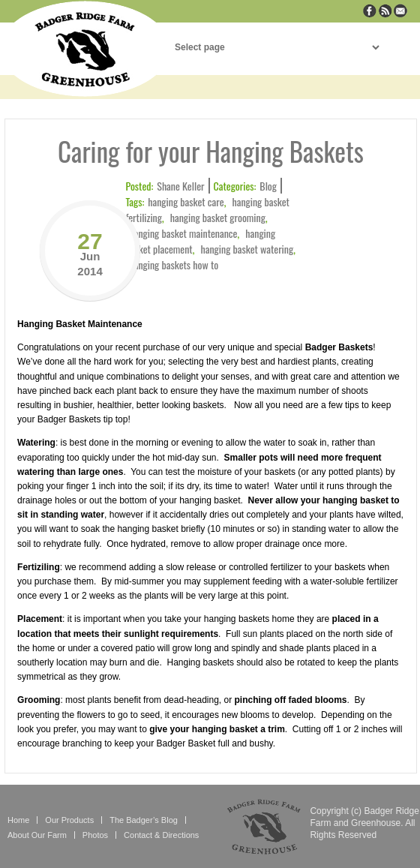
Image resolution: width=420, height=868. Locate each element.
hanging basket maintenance (183, 233)
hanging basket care (186, 201)
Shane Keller (180, 186)
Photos (95, 835)
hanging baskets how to (174, 264)
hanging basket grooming (218, 217)
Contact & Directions (161, 835)
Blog (268, 186)
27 (90, 253)
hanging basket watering (247, 249)
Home (18, 820)
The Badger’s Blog (144, 820)
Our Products (69, 820)
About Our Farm (37, 835)
